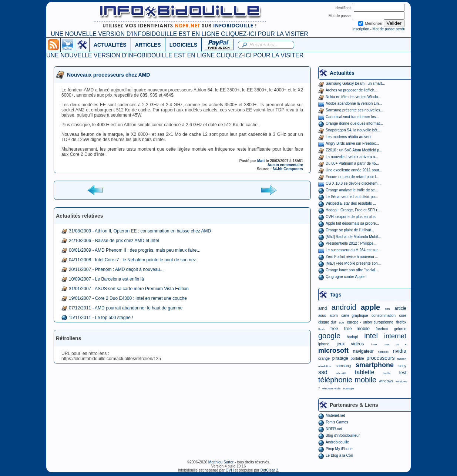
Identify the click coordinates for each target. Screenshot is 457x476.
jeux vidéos (350, 344)
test (403, 373)
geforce (400, 329)
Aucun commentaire (285, 165)
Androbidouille (337, 442)
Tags (336, 295)
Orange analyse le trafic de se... (352, 190)
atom (334, 316)
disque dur (327, 322)
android (344, 307)
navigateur (363, 351)
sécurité (341, 373)
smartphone (375, 365)
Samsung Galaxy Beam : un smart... (355, 83)
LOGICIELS (183, 45)
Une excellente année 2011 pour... (354, 170)
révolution (325, 366)
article (400, 308)
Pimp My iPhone (339, 449)
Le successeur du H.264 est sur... (353, 250)
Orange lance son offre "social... (352, 270)
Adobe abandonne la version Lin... (354, 103)
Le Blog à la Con (339, 455)
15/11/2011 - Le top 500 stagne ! (101, 318)
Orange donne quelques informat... (354, 123)
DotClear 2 (269, 470)
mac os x (395, 344)
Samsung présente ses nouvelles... (354, 110)
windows (386, 381)
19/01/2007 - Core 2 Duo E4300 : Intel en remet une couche (128, 298)
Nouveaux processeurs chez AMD (108, 75)
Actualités (342, 73)
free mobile (357, 329)
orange (324, 358)
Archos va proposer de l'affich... (352, 90)
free (334, 329)
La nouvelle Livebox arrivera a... (352, 157)
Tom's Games (337, 422)
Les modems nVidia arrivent (349, 137)
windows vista (331, 388)
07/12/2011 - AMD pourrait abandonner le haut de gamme (126, 308)
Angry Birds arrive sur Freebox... (352, 143)
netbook (383, 352)
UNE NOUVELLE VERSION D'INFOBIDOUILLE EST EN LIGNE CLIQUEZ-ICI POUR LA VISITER (179, 34)
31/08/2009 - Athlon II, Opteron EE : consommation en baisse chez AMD (140, 231)
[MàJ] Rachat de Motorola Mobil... (353, 237)
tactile (387, 373)
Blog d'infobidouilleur (343, 435)
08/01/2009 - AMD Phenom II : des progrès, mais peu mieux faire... (135, 250)
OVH (230, 470)
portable (357, 358)
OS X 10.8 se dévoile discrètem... (353, 183)
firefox (401, 322)
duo (341, 323)
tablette (364, 372)
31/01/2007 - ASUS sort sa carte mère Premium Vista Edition (129, 289)
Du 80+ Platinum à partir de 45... (352, 163)
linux (374, 344)
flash (321, 329)
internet (395, 336)
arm (387, 309)
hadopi (352, 337)
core (403, 316)
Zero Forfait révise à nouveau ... (352, 257)
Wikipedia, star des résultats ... (351, 203)
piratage (340, 358)
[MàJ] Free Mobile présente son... (353, 263)
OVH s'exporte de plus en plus (351, 217)
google (329, 336)
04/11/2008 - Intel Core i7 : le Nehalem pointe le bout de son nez (132, 260)
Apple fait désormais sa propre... (352, 223)
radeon (402, 359)
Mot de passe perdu (389, 29)
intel (371, 336)
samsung (344, 366)
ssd (323, 372)
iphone (324, 344)
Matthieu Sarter (221, 462)
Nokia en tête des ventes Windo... (353, 97)
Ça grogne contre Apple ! (346, 277)
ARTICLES (148, 45)
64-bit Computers (288, 169)
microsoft (333, 351)
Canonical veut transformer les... (352, 117)
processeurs (380, 358)
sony (402, 366)
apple (370, 307)
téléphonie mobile (347, 380)
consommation (384, 316)
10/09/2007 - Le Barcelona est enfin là (106, 279)
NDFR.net (334, 429)
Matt (261, 161)
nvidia (399, 351)
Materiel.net (335, 415)
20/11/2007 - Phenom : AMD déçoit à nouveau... (116, 269)
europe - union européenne (370, 322)
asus (322, 316)
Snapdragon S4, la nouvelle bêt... (353, 130)
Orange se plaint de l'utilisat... (350, 230)
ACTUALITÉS (110, 45)
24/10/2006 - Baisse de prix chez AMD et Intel (114, 241)
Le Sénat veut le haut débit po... (352, 197)
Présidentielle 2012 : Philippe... (351, 243)
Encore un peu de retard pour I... (352, 177)
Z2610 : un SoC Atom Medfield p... (354, 150)
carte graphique (354, 316)
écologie (349, 388)
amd (322, 308)
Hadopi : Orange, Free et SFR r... (353, 210)
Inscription (361, 29)
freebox (382, 329)
